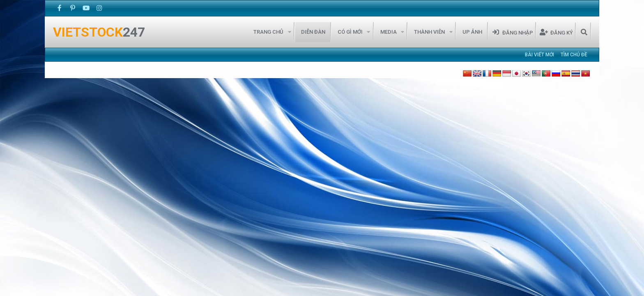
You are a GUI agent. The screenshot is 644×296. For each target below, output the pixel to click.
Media (389, 32)
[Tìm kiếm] (584, 32)
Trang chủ (268, 32)
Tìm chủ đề (574, 55)
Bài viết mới (539, 55)
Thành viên (429, 32)
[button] (289, 32)
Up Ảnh (472, 32)
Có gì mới (350, 32)
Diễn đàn (313, 32)
